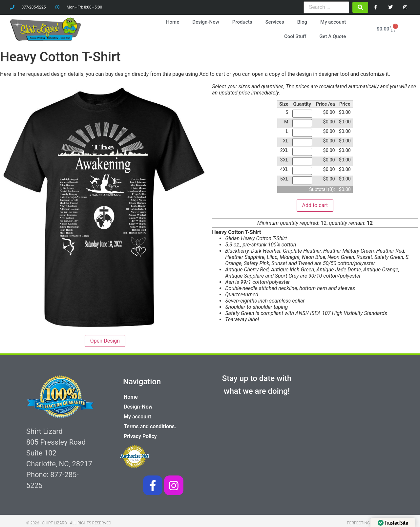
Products (242, 22)
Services (274, 22)
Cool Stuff (295, 36)
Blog (302, 22)
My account (333, 22)
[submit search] (360, 7)
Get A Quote (333, 36)
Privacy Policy (140, 436)
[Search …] (326, 7)
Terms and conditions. (150, 426)
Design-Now (206, 22)
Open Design (105, 341)
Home (173, 22)
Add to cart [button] (315, 205)
